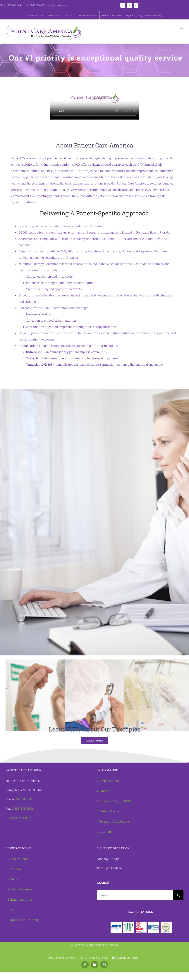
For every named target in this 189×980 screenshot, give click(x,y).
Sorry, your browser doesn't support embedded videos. (94, 98)
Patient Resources (20, 889)
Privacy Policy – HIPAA (116, 801)
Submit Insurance (20, 899)
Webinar (105, 832)
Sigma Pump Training (23, 920)
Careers (105, 791)
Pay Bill (13, 910)
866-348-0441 (25, 799)
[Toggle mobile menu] (182, 27)
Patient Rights (109, 811)
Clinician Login (18, 859)
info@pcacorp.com (18, 818)
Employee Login (110, 781)
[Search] (178, 895)
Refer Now (15, 869)
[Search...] (135, 895)
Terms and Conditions (115, 821)
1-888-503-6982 (23, 808)
